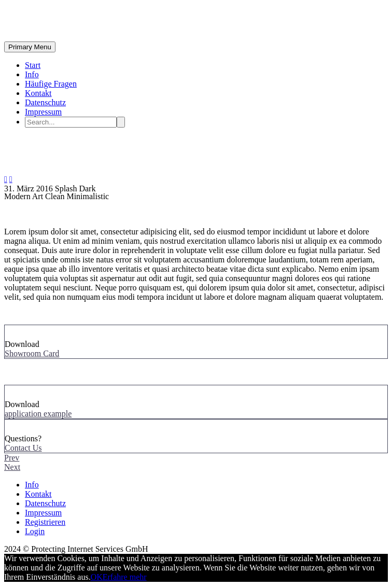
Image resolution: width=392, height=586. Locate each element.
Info (32, 74)
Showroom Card (32, 353)
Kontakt (38, 93)
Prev (12, 458)
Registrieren (45, 522)
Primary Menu (30, 47)
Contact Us (23, 448)
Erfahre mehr (125, 577)
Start (33, 65)
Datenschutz (45, 102)
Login (35, 531)
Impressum (43, 112)
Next (12, 467)
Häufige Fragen (51, 84)
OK (97, 577)
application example (38, 414)
